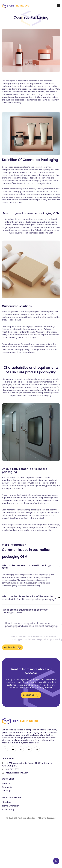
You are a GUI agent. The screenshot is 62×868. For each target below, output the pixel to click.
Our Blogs (6, 791)
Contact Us (12, 647)
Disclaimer (7, 802)
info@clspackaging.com (17, 773)
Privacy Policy (8, 810)
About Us (6, 784)
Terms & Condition (11, 806)
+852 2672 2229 (12, 769)
